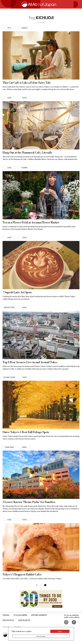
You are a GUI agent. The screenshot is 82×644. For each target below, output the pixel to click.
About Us (6, 627)
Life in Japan (24, 620)
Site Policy (18, 627)
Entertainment (39, 615)
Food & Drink (20, 615)
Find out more (41, 636)
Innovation (8, 620)
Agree (60, 631)
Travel (6, 615)
